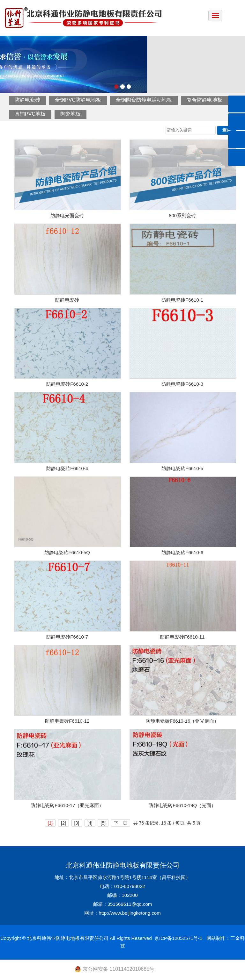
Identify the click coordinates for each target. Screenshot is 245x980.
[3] (77, 823)
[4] (90, 823)
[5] (103, 823)
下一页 (121, 823)
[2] (63, 823)
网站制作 (216, 938)
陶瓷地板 (71, 114)
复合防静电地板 (204, 100)
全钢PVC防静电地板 (78, 100)
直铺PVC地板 (30, 114)
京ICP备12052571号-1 (178, 938)
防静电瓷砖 (27, 100)
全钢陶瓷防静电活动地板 (144, 100)
